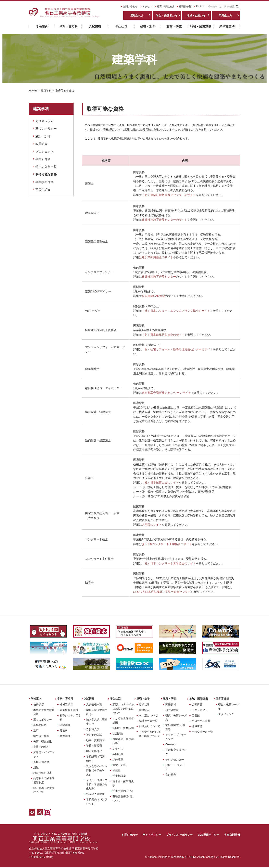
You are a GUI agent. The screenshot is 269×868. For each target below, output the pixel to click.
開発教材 (171, 705)
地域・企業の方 (196, 16)
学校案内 (36, 699)
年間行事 (118, 754)
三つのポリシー (46, 129)
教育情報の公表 (43, 773)
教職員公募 (185, 7)
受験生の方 (137, 16)
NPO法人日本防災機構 (148, 592)
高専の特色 (40, 725)
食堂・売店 (119, 765)
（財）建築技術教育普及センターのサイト (169, 195)
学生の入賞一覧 (46, 167)
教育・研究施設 (166, 7)
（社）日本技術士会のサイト (160, 482)
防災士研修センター (178, 592)
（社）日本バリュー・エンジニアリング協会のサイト (176, 311)
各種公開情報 (232, 835)
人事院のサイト (152, 525)
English (200, 7)
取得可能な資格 (46, 174)
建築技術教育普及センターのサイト (165, 220)
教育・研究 (170, 699)
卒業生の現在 (41, 747)
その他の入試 (94, 735)
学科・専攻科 (65, 699)
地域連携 (197, 726)
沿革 (36, 731)
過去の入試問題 (95, 794)
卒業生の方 (225, 16)
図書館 (196, 715)
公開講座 (197, 705)
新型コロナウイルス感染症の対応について (123, 709)
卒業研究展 (43, 159)
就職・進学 (143, 699)
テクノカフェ (200, 710)
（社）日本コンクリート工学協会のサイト (169, 563)
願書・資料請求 (95, 740)
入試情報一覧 (94, 705)
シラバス (118, 749)
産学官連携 (222, 699)
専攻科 (64, 731)
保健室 (117, 770)
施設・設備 (43, 136)
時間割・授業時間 (123, 728)
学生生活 (115, 699)
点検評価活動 (41, 762)
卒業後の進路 (44, 182)
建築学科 (65, 725)
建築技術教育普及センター (159, 277)
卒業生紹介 (43, 190)
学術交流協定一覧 (202, 732)
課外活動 (118, 760)
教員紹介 (41, 144)
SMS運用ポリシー (208, 835)
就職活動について (150, 726)
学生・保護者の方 (167, 16)
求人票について (148, 715)
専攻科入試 (93, 729)
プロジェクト (44, 152)
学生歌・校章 (41, 736)
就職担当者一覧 (148, 721)
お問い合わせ (130, 7)
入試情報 (89, 699)
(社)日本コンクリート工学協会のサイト (167, 544)
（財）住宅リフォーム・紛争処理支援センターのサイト (177, 349)
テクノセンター (175, 760)
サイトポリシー (152, 835)
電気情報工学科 (69, 710)
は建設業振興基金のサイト (156, 257)
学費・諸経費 (94, 746)
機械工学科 (66, 705)
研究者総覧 (172, 710)
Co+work (171, 744)
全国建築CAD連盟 (153, 296)
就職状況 (144, 710)
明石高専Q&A (94, 751)
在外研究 (171, 775)
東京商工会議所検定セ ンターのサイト (166, 393)
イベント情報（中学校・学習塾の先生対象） (97, 784)
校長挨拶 (39, 705)
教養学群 (65, 736)
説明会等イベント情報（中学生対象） (97, 771)
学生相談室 (119, 776)
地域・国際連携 (199, 699)
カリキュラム (44, 121)
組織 (36, 768)
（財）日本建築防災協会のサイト (163, 335)
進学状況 (144, 705)
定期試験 (118, 734)
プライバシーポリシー (179, 835)
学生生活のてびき (123, 791)
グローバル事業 (201, 721)
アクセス (147, 7)
